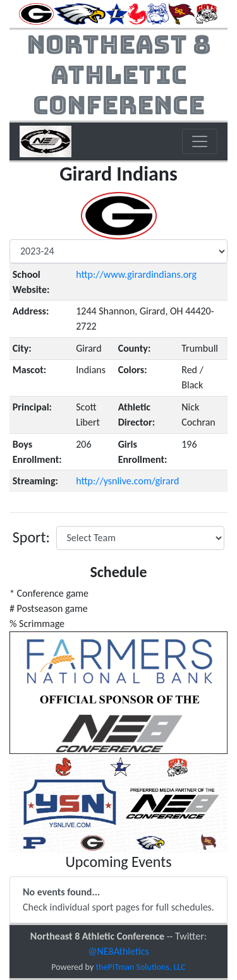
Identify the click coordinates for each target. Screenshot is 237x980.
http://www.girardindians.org (136, 274)
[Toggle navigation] (200, 141)
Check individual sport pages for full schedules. (118, 899)
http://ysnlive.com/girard (127, 481)
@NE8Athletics (118, 951)
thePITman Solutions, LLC (140, 967)
